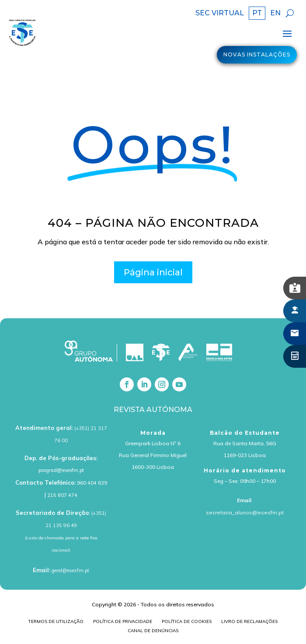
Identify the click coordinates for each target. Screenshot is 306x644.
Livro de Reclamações (249, 622)
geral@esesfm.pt (70, 570)
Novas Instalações (257, 55)
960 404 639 (92, 483)
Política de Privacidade (123, 622)
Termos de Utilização (56, 622)
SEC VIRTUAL (220, 14)
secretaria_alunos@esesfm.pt (245, 512)
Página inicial (153, 272)
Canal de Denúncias (153, 632)
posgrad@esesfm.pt (61, 470)
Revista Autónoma (153, 410)
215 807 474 (62, 495)
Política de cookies (187, 622)
